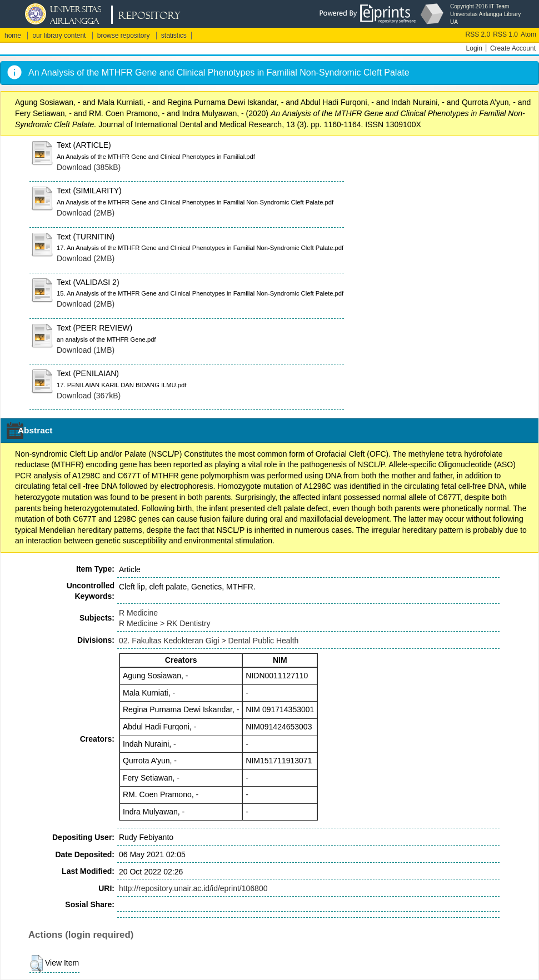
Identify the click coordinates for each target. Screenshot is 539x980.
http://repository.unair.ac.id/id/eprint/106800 (193, 888)
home (13, 36)
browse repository (124, 36)
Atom (528, 34)
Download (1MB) (86, 350)
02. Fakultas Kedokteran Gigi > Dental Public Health (209, 641)
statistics (174, 36)
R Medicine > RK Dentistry (165, 623)
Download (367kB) (89, 396)
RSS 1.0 (505, 34)
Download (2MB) (86, 213)
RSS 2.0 (478, 34)
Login (474, 48)
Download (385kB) (89, 167)
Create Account (513, 48)
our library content (59, 36)
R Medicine (138, 613)
